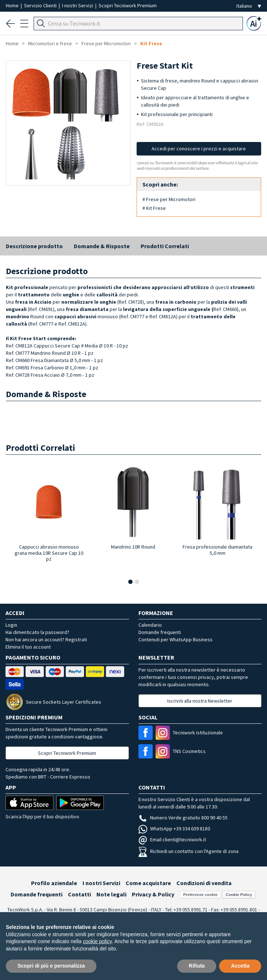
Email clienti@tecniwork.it (172, 839)
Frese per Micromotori (106, 43)
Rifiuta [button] (197, 966)
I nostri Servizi (78, 5)
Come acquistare (148, 883)
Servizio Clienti (41, 5)
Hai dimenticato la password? (37, 632)
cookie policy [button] (97, 941)
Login (11, 625)
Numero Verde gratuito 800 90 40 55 (183, 818)
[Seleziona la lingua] (249, 6)
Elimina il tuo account (28, 647)
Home (13, 5)
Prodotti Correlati (165, 246)
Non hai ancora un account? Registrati (46, 639)
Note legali (111, 894)
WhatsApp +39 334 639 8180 (174, 829)
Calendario (150, 625)
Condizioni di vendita (204, 883)
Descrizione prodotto (34, 246)
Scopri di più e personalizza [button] (51, 966)
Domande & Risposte (102, 246)
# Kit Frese (154, 208)
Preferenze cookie (200, 895)
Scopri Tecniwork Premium (128, 5)
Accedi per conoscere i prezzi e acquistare (199, 149)
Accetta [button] (240, 966)
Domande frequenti (160, 632)
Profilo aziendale (54, 883)
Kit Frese (151, 43)
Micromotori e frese (50, 43)
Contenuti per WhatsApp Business (176, 639)
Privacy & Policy (153, 894)
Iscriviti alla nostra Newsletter (200, 701)
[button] (130, 582)
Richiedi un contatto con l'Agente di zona (188, 851)
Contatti (79, 894)
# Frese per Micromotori (169, 199)
